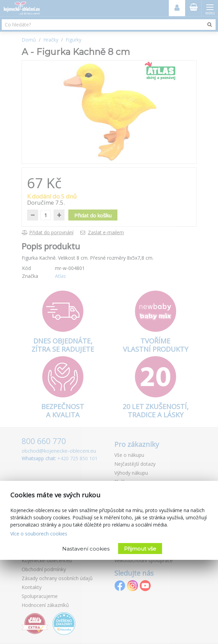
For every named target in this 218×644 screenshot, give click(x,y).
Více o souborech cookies (39, 534)
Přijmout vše (140, 549)
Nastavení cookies (86, 549)
